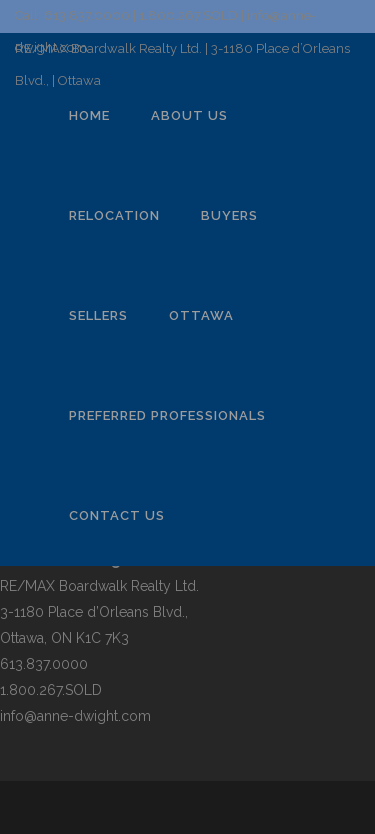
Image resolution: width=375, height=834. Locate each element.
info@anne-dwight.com (75, 716)
